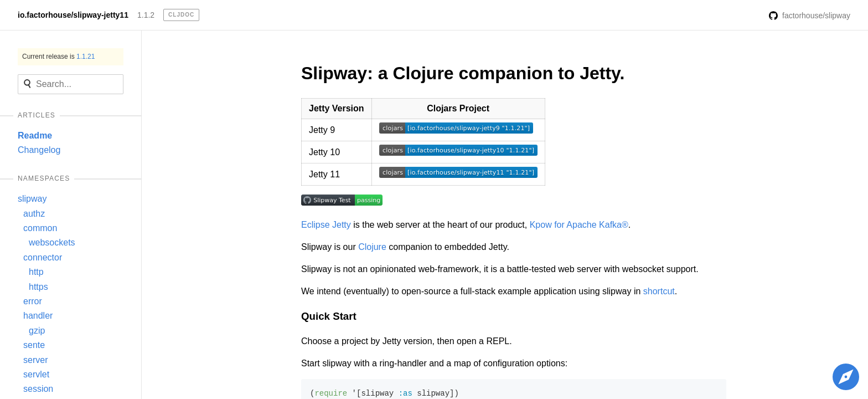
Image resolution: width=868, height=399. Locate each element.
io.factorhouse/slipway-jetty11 (73, 15)
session (38, 389)
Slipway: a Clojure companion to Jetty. (463, 73)
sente (34, 345)
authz (34, 214)
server (35, 360)
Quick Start (329, 316)
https (38, 287)
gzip (37, 331)
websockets (52, 242)
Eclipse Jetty (326, 225)
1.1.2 (146, 15)
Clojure (372, 247)
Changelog (39, 150)
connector (43, 257)
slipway (32, 199)
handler (38, 316)
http (36, 272)
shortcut (659, 291)
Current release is (58, 57)
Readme (35, 135)
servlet (36, 374)
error (33, 301)
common (40, 228)
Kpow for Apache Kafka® (579, 225)
